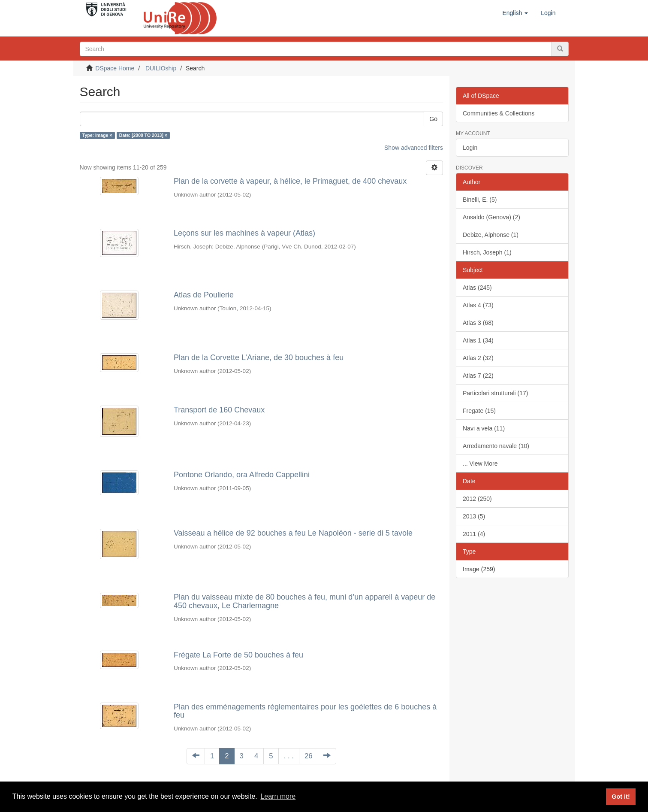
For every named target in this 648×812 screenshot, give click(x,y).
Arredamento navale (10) (496, 446)
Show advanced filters (414, 148)
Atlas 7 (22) (478, 376)
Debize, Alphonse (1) (491, 235)
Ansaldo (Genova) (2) (491, 217)
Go (433, 119)
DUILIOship (161, 68)
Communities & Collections (499, 113)
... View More (480, 464)
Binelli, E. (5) (480, 200)
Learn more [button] (278, 796)
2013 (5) (474, 516)
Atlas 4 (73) (478, 305)
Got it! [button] (621, 797)
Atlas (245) (477, 288)
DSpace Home (115, 68)
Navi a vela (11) (484, 428)
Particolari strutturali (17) (496, 393)
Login (470, 148)
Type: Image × (97, 135)
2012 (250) (477, 499)
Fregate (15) (479, 411)
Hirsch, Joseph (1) (487, 252)
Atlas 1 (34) (478, 340)
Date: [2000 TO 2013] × (143, 135)
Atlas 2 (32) (478, 358)
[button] (515, 13)
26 (309, 756)
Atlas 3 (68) (478, 323)
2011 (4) (474, 534)
